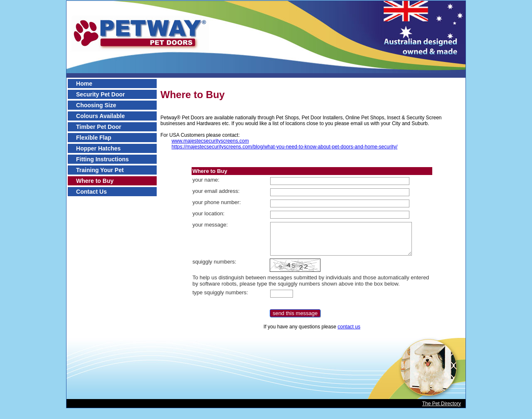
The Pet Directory (442, 404)
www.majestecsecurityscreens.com (210, 141)
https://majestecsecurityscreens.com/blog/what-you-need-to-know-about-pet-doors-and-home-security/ (285, 147)
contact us (349, 327)
